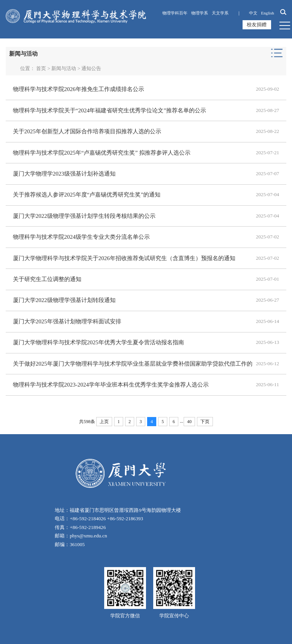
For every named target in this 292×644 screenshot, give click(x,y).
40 (189, 421)
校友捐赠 (257, 25)
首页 (41, 68)
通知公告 (91, 68)
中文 (253, 13)
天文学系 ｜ (229, 13)
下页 (205, 421)
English (268, 13)
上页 (104, 421)
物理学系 (200, 13)
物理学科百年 (175, 13)
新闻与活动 (64, 68)
